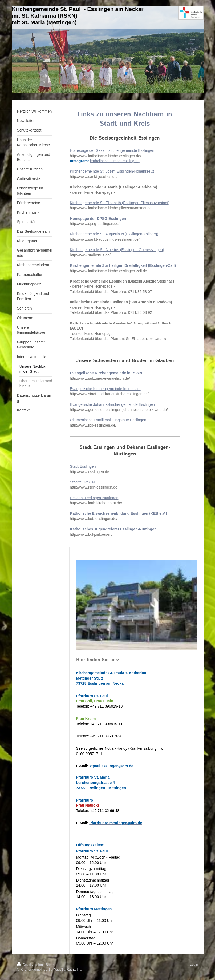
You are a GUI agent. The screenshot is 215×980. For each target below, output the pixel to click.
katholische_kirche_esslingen (114, 161)
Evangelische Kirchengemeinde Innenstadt (105, 389)
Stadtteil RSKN (82, 482)
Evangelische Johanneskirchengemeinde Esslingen (112, 404)
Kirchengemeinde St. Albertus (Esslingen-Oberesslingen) (117, 250)
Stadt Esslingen (83, 466)
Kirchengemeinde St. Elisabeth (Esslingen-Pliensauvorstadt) (120, 203)
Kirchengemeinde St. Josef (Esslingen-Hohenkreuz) (113, 171)
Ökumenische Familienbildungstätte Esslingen (108, 420)
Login (194, 964)
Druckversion (31, 965)
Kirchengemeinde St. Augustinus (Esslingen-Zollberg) (114, 234)
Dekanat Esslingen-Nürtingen (94, 498)
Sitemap (52, 965)
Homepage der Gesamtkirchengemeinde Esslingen (112, 150)
